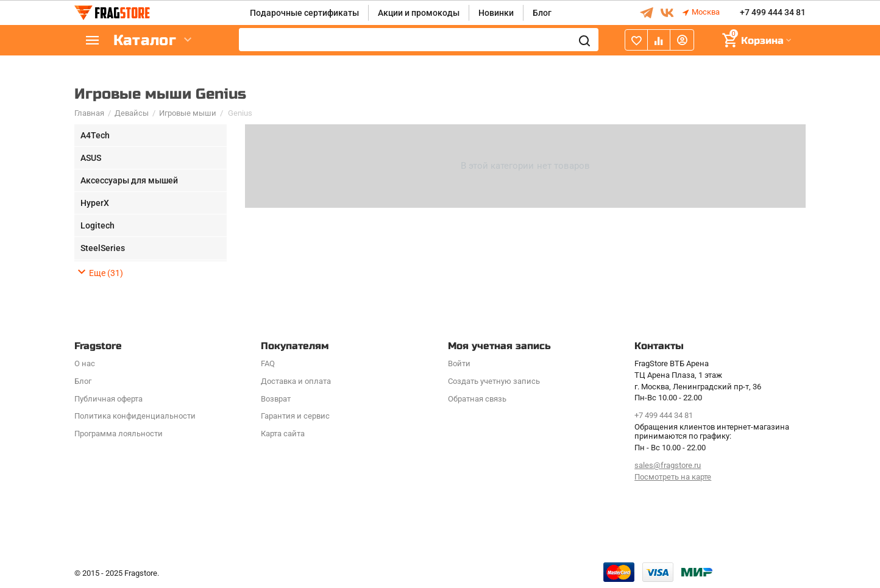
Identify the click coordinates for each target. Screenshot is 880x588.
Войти (459, 363)
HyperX (95, 203)
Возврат (276, 399)
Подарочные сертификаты (304, 13)
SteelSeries (103, 248)
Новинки (496, 13)
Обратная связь (477, 399)
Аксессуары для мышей (129, 180)
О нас (85, 363)
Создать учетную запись (494, 381)
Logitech (98, 225)
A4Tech (95, 135)
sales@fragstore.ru (668, 465)
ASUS (91, 158)
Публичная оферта (108, 399)
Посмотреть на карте (673, 477)
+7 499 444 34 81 (773, 13)
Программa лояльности (119, 434)
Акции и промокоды (419, 13)
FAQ (268, 363)
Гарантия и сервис (295, 416)
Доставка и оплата (296, 381)
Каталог (147, 41)
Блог (542, 13)
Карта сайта (283, 434)
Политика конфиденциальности (135, 416)
